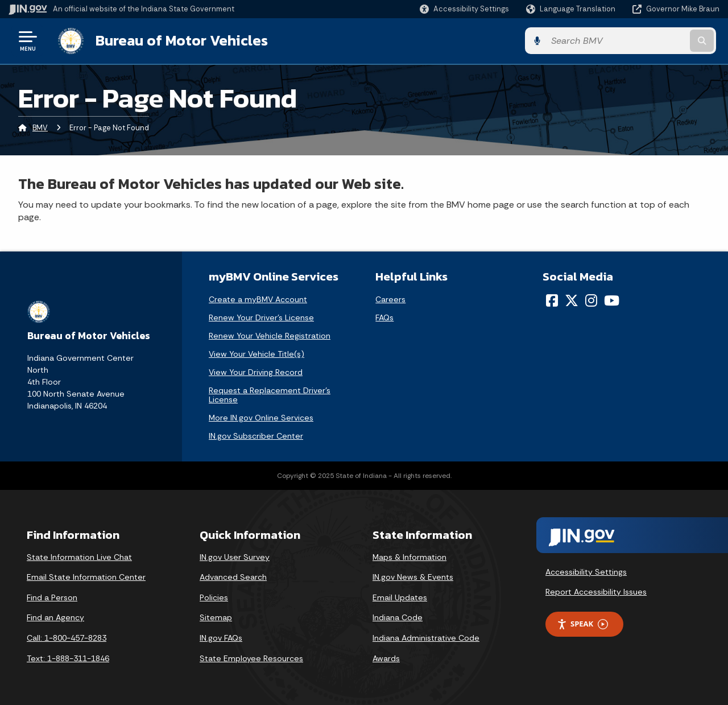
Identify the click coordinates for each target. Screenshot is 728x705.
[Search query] (638, 41)
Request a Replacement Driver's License (270, 394)
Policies (214, 597)
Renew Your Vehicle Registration (270, 335)
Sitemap (216, 617)
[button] (464, 9)
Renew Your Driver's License (261, 317)
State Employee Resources (251, 658)
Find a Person (52, 597)
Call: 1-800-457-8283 (67, 637)
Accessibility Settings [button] (586, 571)
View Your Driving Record (256, 372)
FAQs (384, 317)
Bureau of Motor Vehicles (178, 40)
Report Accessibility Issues (596, 591)
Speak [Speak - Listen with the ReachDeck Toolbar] (582, 623)
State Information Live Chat (79, 556)
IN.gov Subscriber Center (256, 435)
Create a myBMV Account (258, 299)
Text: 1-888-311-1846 (68, 658)
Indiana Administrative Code (426, 637)
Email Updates (400, 597)
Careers (390, 299)
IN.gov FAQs (221, 637)
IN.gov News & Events (413, 577)
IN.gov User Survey (235, 556)
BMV (40, 128)
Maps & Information (409, 556)
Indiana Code (398, 617)
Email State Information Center (86, 577)
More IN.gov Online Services (261, 417)
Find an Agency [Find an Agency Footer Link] (55, 617)
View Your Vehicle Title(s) (257, 353)
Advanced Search (233, 577)
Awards (386, 658)
